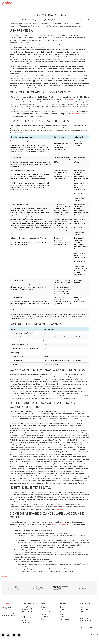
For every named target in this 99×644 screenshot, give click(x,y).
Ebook (62, 617)
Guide (62, 610)
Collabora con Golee (47, 614)
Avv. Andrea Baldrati (79, 114)
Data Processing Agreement (85, 611)
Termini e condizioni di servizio (86, 615)
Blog (62, 607)
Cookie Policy (84, 625)
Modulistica (64, 612)
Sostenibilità (44, 617)
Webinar (63, 614)
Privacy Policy (84, 607)
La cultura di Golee (47, 612)
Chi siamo (44, 607)
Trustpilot (6, 577)
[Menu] (95, 3)
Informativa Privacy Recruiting (85, 622)
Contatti (43, 619)
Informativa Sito (84, 618)
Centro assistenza (66, 619)
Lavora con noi (45, 610)
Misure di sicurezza (86, 628)
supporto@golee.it (58, 525)
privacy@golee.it (68, 100)
